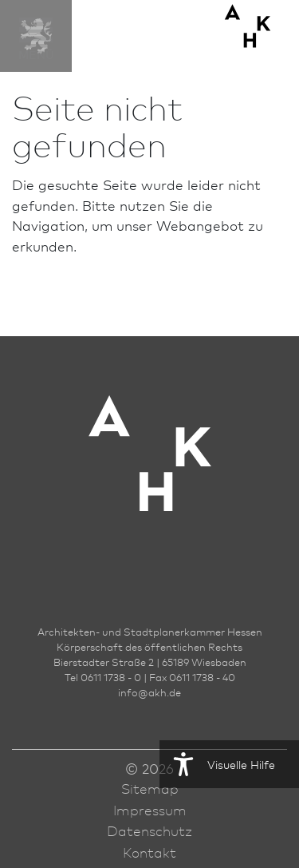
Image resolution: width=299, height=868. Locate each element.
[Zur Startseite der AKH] (150, 477)
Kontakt (149, 852)
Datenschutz (149, 830)
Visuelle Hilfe (217, 764)
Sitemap (150, 788)
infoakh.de (149, 692)
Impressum (150, 810)
